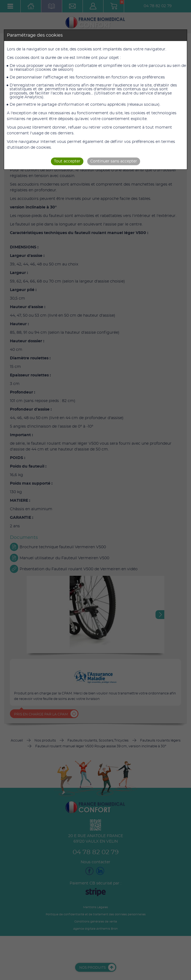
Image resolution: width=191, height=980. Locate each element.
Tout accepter (67, 161)
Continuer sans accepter (114, 161)
